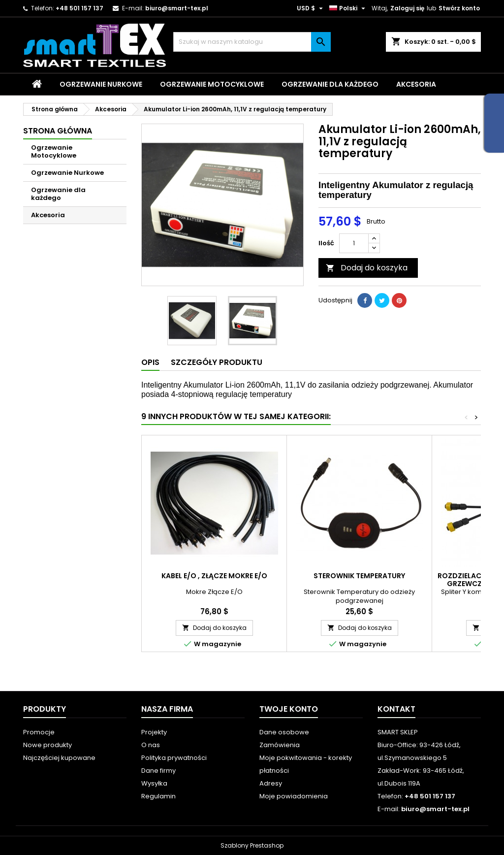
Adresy (271, 783)
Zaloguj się (407, 8)
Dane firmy (158, 771)
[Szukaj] (252, 42)
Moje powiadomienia (294, 796)
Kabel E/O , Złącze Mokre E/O (214, 576)
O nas (151, 745)
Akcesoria (416, 84)
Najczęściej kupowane (59, 758)
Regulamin (158, 796)
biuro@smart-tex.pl (177, 8)
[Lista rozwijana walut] (311, 8)
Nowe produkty (47, 745)
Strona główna (58, 131)
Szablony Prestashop (252, 845)
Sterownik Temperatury (359, 576)
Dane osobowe (284, 732)
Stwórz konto (459, 8)
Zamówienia (280, 745)
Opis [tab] (150, 362)
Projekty (154, 732)
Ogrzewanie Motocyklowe (212, 84)
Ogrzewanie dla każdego (330, 84)
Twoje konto (289, 709)
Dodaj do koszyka (367, 268)
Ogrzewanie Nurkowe (101, 84)
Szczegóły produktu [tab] (217, 362)
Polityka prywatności (174, 758)
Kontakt (396, 709)
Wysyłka (154, 783)
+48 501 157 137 (79, 8)
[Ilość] (354, 243)
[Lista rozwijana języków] (348, 8)
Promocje (39, 732)
